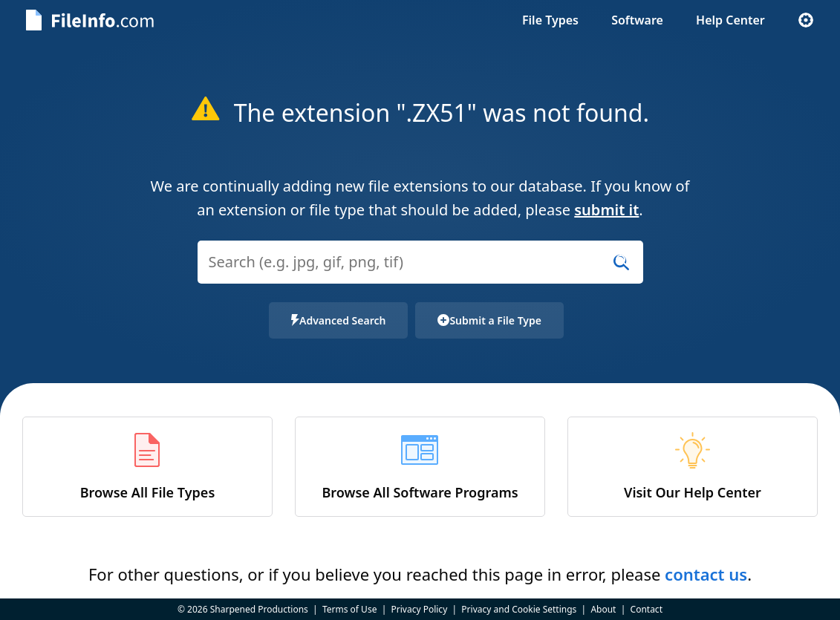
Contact (647, 609)
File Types (550, 20)
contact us (706, 574)
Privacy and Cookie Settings (519, 609)
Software (637, 20)
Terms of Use (349, 609)
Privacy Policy (420, 609)
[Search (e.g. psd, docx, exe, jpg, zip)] (420, 262)
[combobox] (420, 271)
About (603, 609)
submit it (606, 210)
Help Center (730, 20)
